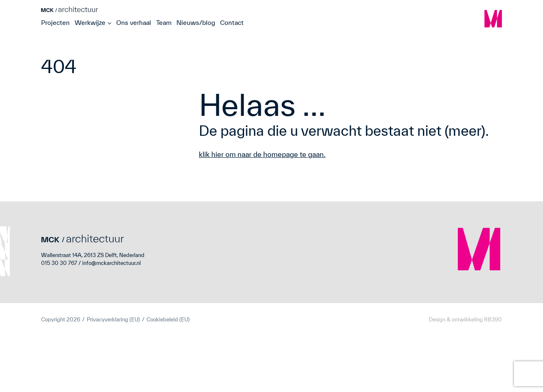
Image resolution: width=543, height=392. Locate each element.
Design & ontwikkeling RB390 (465, 320)
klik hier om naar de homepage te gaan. (262, 154)
